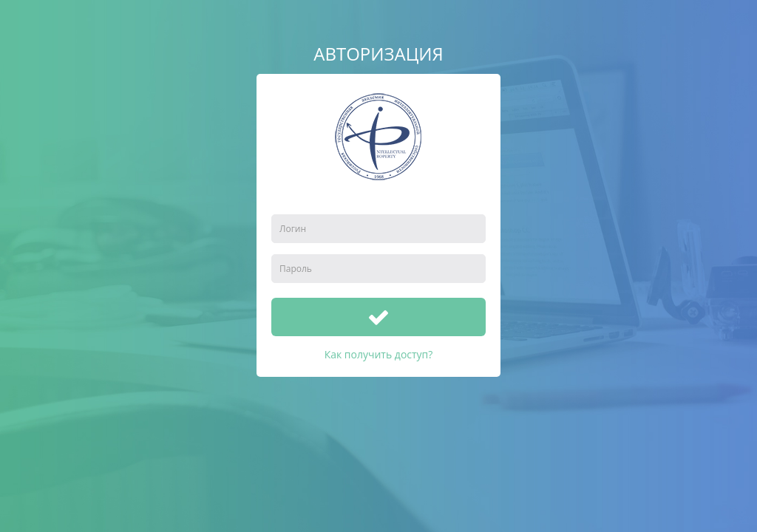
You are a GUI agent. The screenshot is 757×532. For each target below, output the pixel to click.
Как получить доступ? (379, 354)
